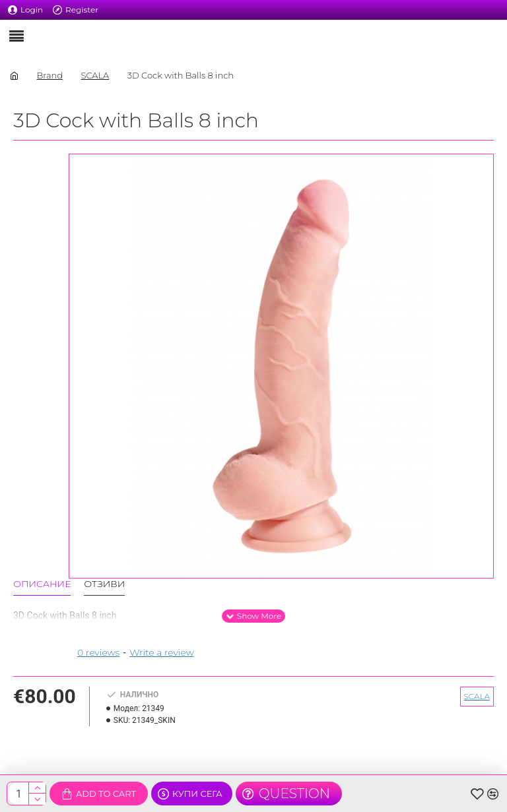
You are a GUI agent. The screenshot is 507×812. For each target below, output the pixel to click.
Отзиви (104, 584)
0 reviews (98, 652)
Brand (50, 75)
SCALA (95, 75)
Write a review (162, 652)
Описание (42, 584)
